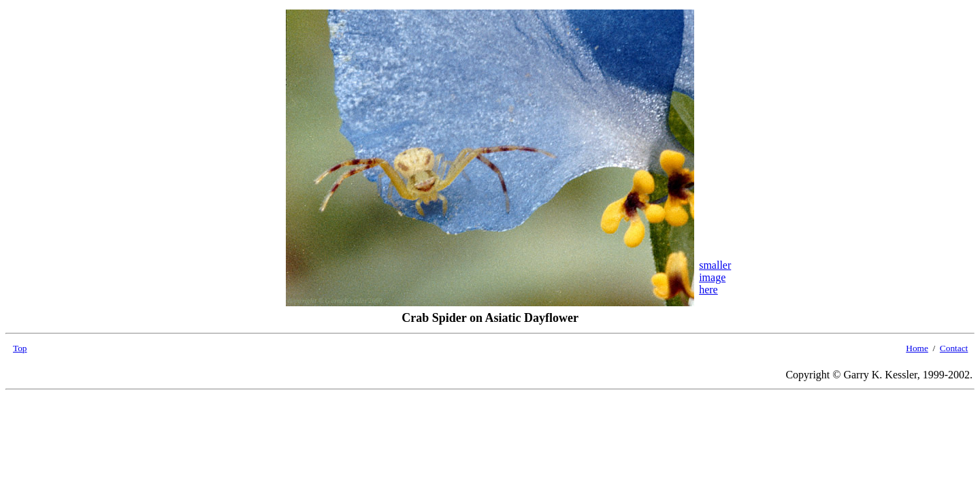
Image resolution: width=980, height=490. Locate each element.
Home (917, 348)
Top (20, 348)
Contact (954, 348)
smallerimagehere (715, 277)
